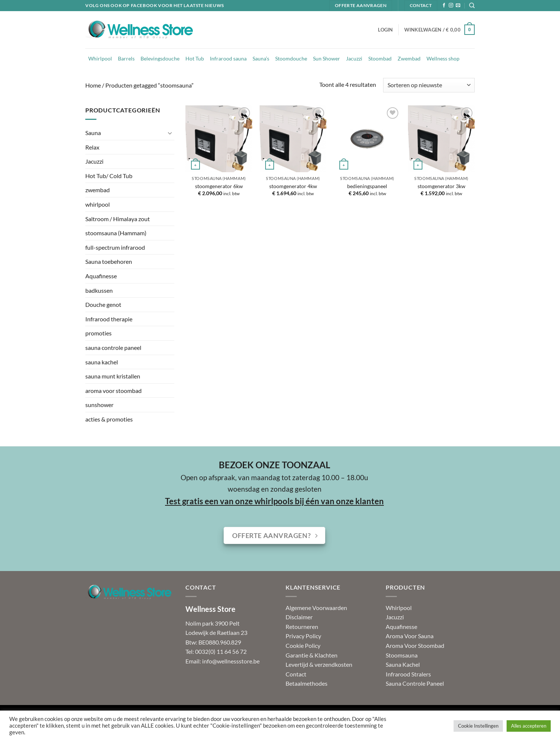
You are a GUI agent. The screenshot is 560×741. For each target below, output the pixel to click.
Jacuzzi (354, 58)
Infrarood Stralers (408, 674)
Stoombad (380, 58)
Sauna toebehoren (109, 261)
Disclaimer (299, 617)
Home (93, 85)
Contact (296, 674)
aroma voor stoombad (113, 391)
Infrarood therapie (109, 319)
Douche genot (103, 304)
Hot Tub (195, 58)
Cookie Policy (303, 645)
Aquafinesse (101, 276)
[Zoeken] (472, 6)
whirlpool (98, 204)
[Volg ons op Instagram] (451, 6)
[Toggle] (170, 133)
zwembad (98, 190)
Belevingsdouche (160, 58)
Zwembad (409, 58)
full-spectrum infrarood (115, 247)
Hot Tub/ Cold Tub (109, 176)
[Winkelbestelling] (429, 85)
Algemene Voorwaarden (316, 608)
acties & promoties (109, 419)
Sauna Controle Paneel (415, 683)
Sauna (93, 133)
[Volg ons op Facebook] (444, 6)
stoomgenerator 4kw (293, 186)
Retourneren (302, 627)
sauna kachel (102, 362)
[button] (385, 30)
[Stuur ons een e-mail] (458, 6)
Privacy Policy (303, 636)
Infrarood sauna (228, 58)
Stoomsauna (402, 655)
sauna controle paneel (113, 347)
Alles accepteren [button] (529, 726)
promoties (98, 333)
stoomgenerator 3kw (442, 186)
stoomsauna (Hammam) (116, 233)
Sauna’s (261, 58)
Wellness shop (443, 58)
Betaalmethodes (307, 683)
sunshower (99, 405)
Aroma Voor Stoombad (415, 645)
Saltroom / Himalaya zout (118, 219)
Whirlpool (100, 58)
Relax (92, 147)
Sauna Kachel (403, 664)
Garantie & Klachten (312, 655)
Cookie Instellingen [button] (478, 726)
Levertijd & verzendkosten (319, 664)
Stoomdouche (291, 58)
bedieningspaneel (367, 186)
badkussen (99, 290)
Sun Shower (327, 58)
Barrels (126, 58)
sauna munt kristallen (113, 376)
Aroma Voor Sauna (410, 636)
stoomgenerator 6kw (219, 186)
